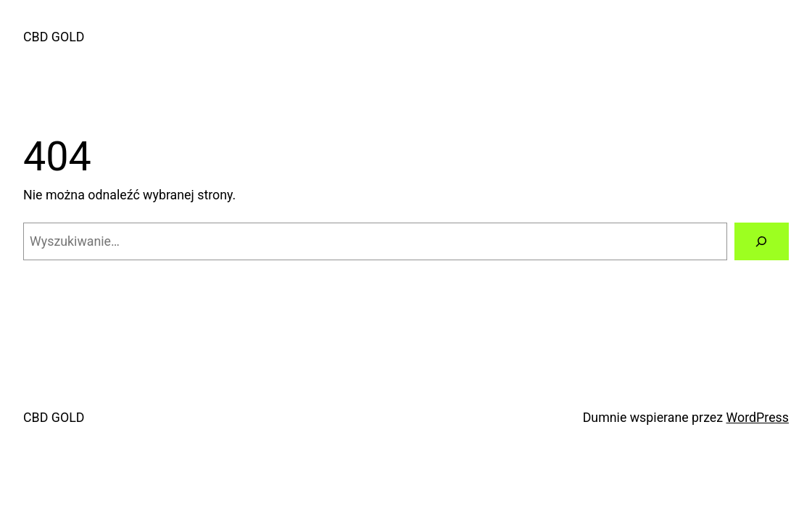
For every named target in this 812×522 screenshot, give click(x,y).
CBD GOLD (54, 37)
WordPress (758, 417)
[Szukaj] (762, 241)
